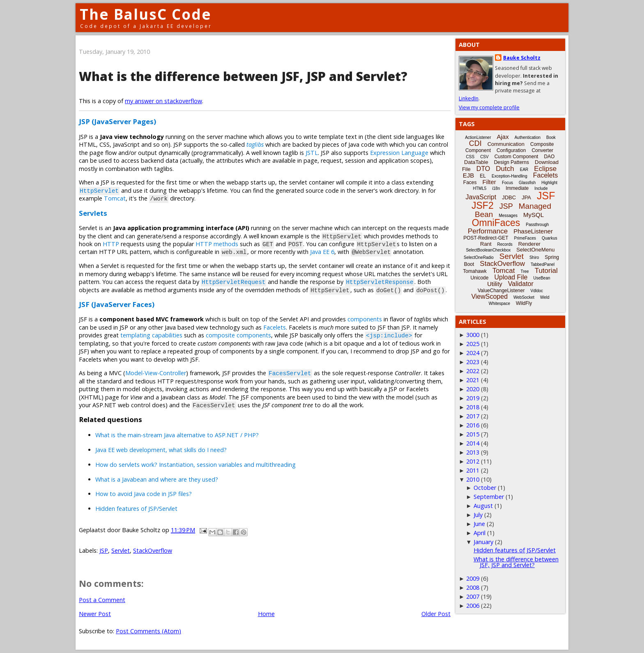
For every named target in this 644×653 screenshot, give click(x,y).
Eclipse (545, 169)
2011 (473, 470)
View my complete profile (489, 107)
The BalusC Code (146, 14)
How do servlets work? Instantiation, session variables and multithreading (195, 465)
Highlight (549, 183)
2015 (473, 434)
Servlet (121, 550)
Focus (507, 183)
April (480, 533)
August (483, 506)
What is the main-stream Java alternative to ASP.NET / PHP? (177, 435)
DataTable (476, 162)
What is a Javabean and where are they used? (157, 479)
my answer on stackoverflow (163, 101)
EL (483, 176)
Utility (495, 284)
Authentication (528, 137)
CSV (484, 157)
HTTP (111, 244)
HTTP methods (217, 244)
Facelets (275, 327)
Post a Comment (102, 600)
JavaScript (481, 197)
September (489, 497)
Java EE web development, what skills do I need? (161, 450)
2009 (473, 578)
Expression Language (399, 153)
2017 (473, 416)
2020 (473, 389)
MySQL (534, 215)
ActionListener (478, 137)
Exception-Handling (509, 176)
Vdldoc (537, 291)
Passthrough (537, 225)
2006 (473, 606)
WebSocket (524, 297)
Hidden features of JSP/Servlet (136, 509)
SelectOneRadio (479, 257)
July (478, 515)
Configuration (511, 150)
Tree (524, 271)
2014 (473, 443)
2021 (473, 380)
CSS (470, 157)
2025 (473, 344)
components (365, 319)
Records (505, 244)
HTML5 (480, 188)
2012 (473, 461)
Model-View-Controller (156, 373)
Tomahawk (475, 271)
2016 (473, 425)
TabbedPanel (543, 264)
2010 (473, 479)
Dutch (505, 169)
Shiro (534, 257)
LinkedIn (469, 98)
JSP (104, 550)
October (485, 488)
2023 (473, 362)
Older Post (436, 614)
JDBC (509, 197)
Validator (521, 284)
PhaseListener (533, 231)
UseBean (542, 278)
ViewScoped (489, 297)
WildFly (524, 303)
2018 (473, 407)
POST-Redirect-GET (486, 238)
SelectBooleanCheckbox (488, 250)
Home (266, 614)
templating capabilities (151, 335)
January (483, 542)
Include (541, 188)
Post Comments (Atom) (148, 631)
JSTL (312, 153)
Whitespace (499, 303)
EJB (469, 175)
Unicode (479, 278)
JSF (546, 196)
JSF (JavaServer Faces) (117, 304)
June (479, 524)
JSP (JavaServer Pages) (117, 121)
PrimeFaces (525, 238)
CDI (475, 143)
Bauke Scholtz (522, 58)
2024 (473, 353)
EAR (524, 170)
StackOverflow (153, 550)
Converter (542, 150)
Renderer (529, 244)
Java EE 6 (322, 252)
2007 (473, 596)
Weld (545, 297)
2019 (473, 398)
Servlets (93, 213)
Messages (508, 216)
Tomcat (115, 198)
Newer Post (95, 614)
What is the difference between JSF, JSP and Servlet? (243, 76)
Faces (470, 182)
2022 (473, 371)
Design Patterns (512, 162)
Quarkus (550, 238)
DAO (549, 157)
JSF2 (483, 205)
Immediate (517, 188)
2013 (473, 452)
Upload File (511, 277)
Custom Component (516, 157)
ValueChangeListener (501, 291)
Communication (506, 144)
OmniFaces (496, 223)
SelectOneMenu (535, 250)
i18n (496, 188)
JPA (526, 197)
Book (551, 137)
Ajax (503, 137)
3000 (473, 335)
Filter (489, 182)
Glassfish (527, 183)
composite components (238, 335)
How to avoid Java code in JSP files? (144, 494)
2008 (473, 587)
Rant (486, 244)
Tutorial (546, 271)
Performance (488, 231)
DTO (483, 169)
